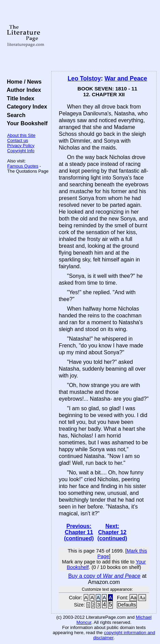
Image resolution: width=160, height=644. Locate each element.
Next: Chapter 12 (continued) (112, 532)
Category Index (25, 106)
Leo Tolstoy (84, 78)
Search (15, 115)
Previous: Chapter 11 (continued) (79, 532)
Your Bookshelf (26, 123)
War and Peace (126, 78)
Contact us (18, 140)
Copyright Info (21, 151)
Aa (133, 598)
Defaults (127, 605)
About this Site (21, 135)
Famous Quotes (23, 166)
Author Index (22, 90)
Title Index (19, 98)
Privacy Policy (21, 146)
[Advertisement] (104, 36)
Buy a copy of (104, 576)
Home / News (23, 82)
